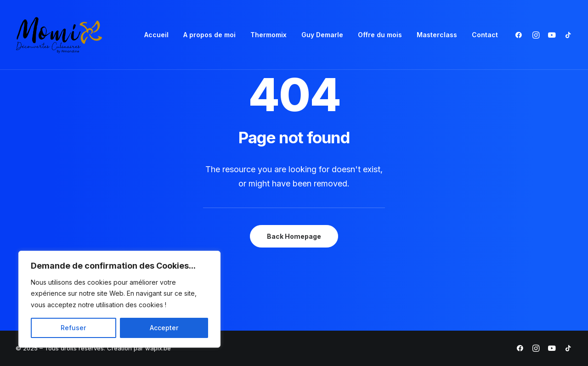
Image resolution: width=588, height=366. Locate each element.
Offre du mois (380, 35)
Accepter (164, 328)
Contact (485, 35)
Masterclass (437, 35)
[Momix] (59, 35)
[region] (119, 299)
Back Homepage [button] (294, 236)
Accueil (156, 35)
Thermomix (269, 35)
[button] (521, 35)
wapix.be (158, 348)
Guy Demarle (322, 35)
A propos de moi (209, 35)
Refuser (73, 328)
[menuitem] (156, 35)
